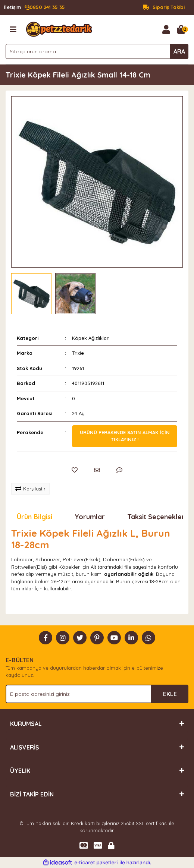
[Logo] (59, 29)
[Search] (97, 51)
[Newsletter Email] (97, 694)
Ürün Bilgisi (35, 517)
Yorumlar (90, 517)
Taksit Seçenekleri (157, 517)
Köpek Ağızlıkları (91, 338)
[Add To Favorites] (75, 470)
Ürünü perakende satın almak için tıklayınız (125, 436)
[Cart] (181, 29)
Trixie (78, 353)
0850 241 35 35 (34, 7)
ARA (179, 51)
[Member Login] (166, 29)
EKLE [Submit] (170, 694)
